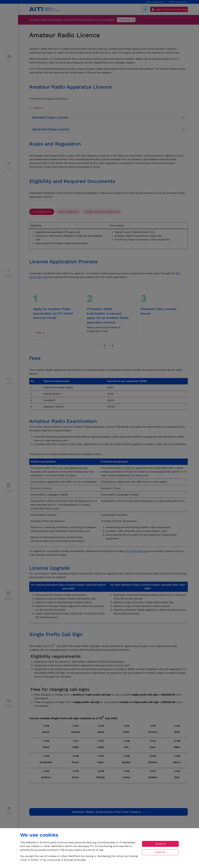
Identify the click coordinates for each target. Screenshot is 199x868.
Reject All (160, 852)
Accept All (160, 844)
